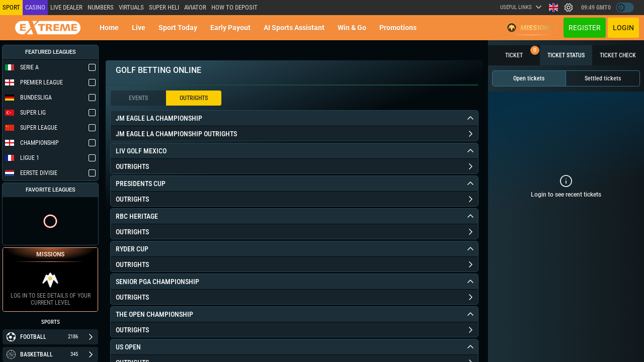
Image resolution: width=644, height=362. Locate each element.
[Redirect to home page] (48, 28)
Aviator (195, 7)
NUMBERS (101, 7)
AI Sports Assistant (294, 28)
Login (623, 28)
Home (109, 28)
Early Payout (230, 28)
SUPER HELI (164, 7)
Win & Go (352, 28)
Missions (530, 28)
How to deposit (234, 7)
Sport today (178, 28)
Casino (35, 7)
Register (585, 28)
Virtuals (131, 7)
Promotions (398, 28)
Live (139, 28)
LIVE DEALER (66, 7)
